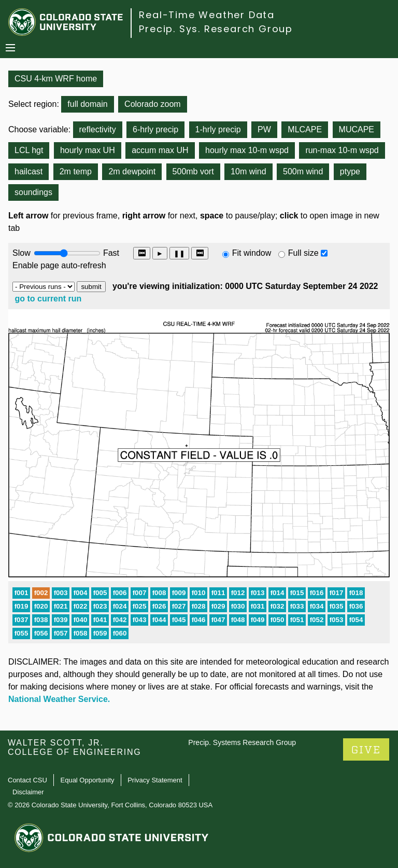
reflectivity (98, 129)
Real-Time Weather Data (207, 15)
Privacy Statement (155, 780)
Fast (110, 253)
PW (264, 129)
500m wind (303, 171)
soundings (33, 192)
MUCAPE (357, 129)
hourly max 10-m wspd (247, 150)
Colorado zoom (153, 104)
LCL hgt (29, 150)
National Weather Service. (59, 699)
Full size (303, 253)
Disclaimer (28, 792)
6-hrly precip (155, 129)
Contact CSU (27, 780)
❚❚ (179, 253)
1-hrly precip (218, 129)
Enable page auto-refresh (59, 265)
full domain (87, 104)
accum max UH (160, 150)
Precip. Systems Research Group (242, 742)
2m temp (76, 171)
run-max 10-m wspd (342, 150)
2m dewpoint (132, 171)
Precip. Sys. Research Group (216, 29)
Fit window (252, 253)
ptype (350, 171)
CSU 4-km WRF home (56, 79)
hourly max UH (88, 150)
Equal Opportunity (88, 780)
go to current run (48, 299)
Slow (22, 253)
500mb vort (193, 171)
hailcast (29, 171)
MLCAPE (305, 129)
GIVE (366, 750)
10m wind (248, 171)
